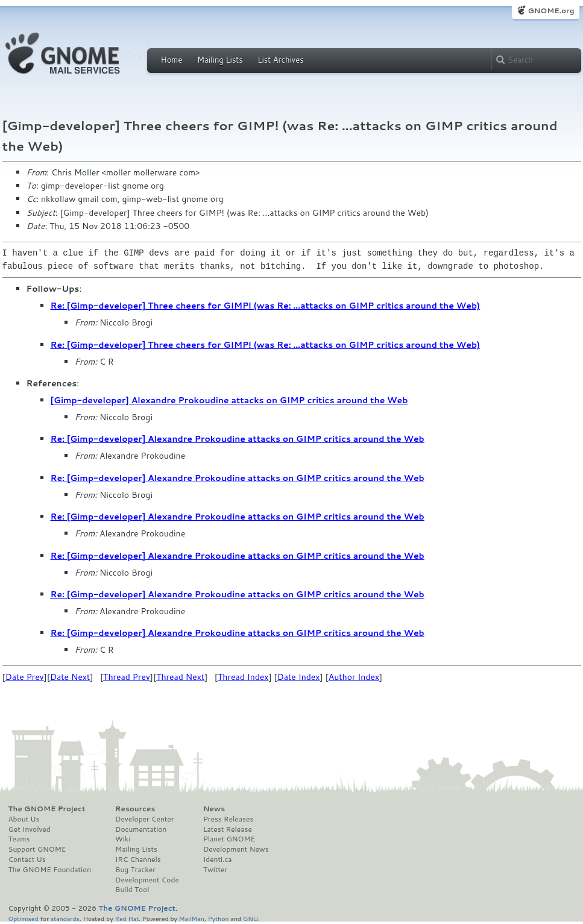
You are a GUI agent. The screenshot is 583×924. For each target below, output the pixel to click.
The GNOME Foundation (50, 870)
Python (219, 918)
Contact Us (27, 860)
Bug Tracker (135, 870)
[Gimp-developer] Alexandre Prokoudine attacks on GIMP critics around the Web (229, 400)
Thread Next (180, 677)
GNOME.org (551, 11)
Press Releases (228, 819)
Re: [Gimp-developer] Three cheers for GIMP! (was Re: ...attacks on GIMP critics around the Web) (266, 306)
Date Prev (25, 677)
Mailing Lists (220, 60)
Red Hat (127, 918)
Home (172, 60)
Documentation (141, 829)
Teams (19, 839)
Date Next (70, 677)
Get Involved (30, 829)
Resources (135, 809)
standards (65, 918)
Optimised (24, 918)
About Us (24, 819)
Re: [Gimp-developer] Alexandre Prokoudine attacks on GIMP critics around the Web (238, 439)
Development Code (147, 880)
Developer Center (144, 819)
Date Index (299, 677)
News (214, 809)
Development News (236, 849)
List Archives (280, 60)
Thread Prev (127, 677)
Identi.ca (218, 860)
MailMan (192, 918)
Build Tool (132, 890)
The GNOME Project (47, 809)
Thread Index (243, 677)
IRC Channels (138, 860)
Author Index (354, 677)
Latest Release (228, 829)
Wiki (123, 839)
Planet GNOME (229, 839)
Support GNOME (37, 849)
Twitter (215, 870)
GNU (251, 918)
